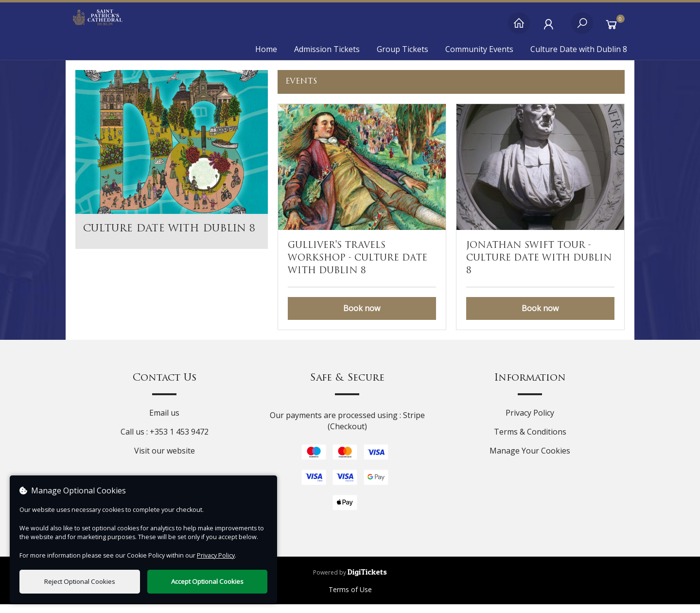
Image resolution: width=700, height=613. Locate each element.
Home (266, 49)
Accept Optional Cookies (207, 581)
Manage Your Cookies (530, 459)
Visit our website (165, 459)
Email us (164, 421)
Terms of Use (350, 598)
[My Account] (551, 28)
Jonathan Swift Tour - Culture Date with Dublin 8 (539, 267)
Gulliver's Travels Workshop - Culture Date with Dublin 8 (358, 267)
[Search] (582, 28)
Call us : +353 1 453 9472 (165, 440)
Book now (362, 317)
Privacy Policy (530, 421)
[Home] (519, 28)
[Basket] (614, 28)
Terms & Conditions (530, 440)
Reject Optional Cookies (80, 581)
